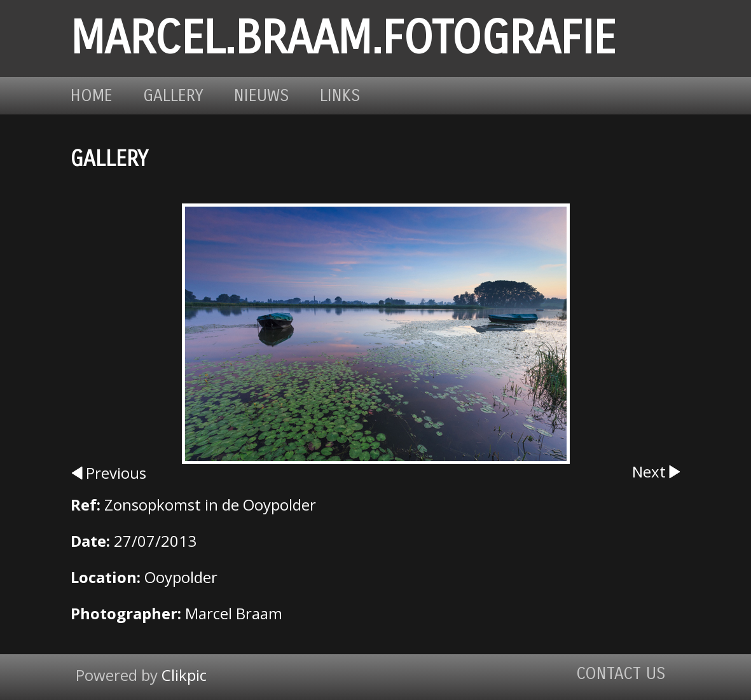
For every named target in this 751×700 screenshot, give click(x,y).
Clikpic (184, 675)
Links (340, 96)
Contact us (621, 674)
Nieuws (262, 96)
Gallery (173, 96)
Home (92, 96)
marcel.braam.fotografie (343, 38)
